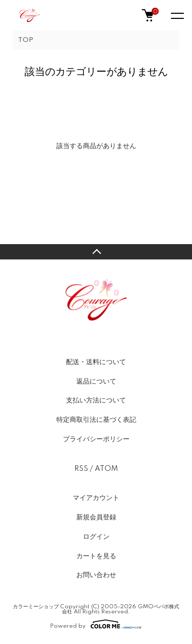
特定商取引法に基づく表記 (96, 420)
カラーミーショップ (36, 607)
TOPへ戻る (96, 252)
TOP (26, 40)
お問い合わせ (96, 575)
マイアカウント (96, 498)
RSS (81, 469)
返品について (96, 381)
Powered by (96, 624)
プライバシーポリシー (96, 439)
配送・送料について (96, 362)
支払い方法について (96, 400)
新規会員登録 (96, 517)
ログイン (96, 537)
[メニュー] (177, 15)
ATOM (106, 469)
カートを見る (96, 556)
